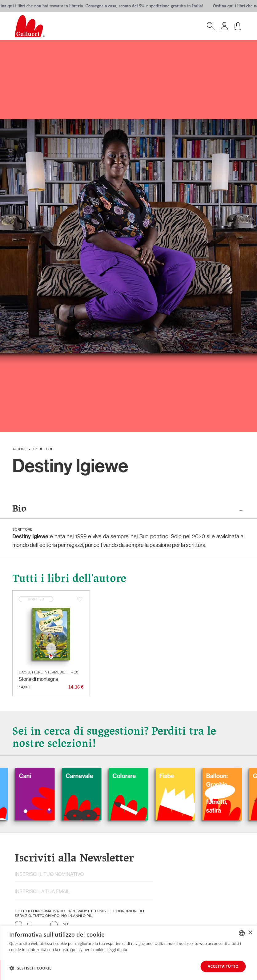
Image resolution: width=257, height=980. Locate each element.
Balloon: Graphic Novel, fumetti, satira (224, 793)
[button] (30, 968)
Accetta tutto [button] (223, 966)
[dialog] (128, 953)
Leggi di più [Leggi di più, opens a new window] (117, 950)
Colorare (131, 776)
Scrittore (43, 449)
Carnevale (86, 776)
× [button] (250, 933)
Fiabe (174, 776)
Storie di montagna (38, 679)
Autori (19, 449)
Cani (32, 776)
